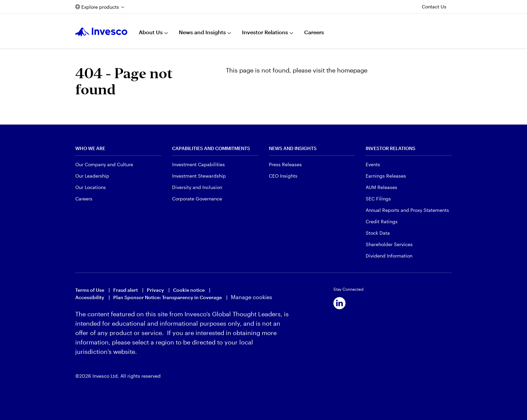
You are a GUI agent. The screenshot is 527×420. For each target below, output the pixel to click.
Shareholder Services (389, 244)
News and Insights (202, 32)
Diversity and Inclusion (197, 187)
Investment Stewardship (199, 176)
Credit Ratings (382, 221)
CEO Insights (283, 176)
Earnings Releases (386, 176)
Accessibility (90, 297)
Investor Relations (265, 32)
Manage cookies (252, 297)
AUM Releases (381, 187)
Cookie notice (189, 290)
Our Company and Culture (104, 164)
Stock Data (378, 233)
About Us (151, 32)
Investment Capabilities (198, 164)
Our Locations (91, 187)
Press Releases (285, 164)
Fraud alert (126, 290)
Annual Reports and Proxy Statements (407, 210)
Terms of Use (90, 290)
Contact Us (434, 7)
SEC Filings (378, 199)
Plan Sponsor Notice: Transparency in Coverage (168, 297)
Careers (314, 32)
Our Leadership (92, 176)
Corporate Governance (197, 199)
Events (373, 164)
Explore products (100, 7)
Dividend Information (389, 256)
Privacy (155, 290)
